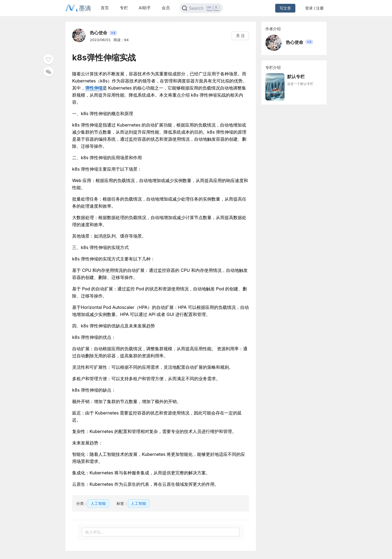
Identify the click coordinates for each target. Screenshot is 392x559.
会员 (166, 8)
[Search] (201, 8)
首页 (105, 8)
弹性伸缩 (94, 88)
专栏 (124, 8)
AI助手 (145, 8)
